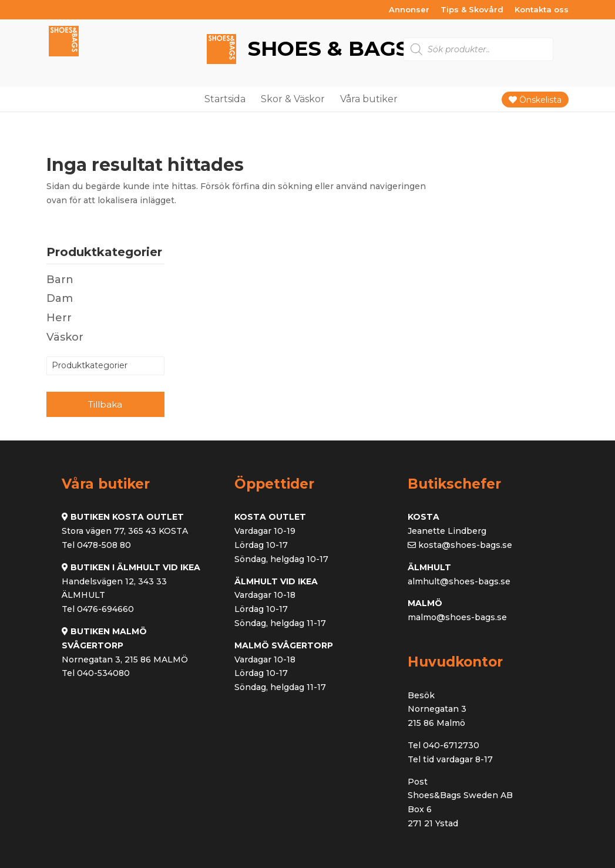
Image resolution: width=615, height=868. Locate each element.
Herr (59, 318)
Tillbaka (105, 404)
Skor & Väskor (293, 99)
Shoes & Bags (325, 49)
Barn (60, 280)
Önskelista (535, 100)
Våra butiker (369, 99)
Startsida (225, 99)
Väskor (65, 337)
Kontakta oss (542, 10)
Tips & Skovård (472, 10)
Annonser (409, 10)
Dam (60, 298)
